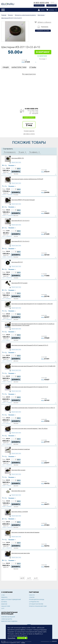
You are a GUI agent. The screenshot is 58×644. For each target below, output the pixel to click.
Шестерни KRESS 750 (18, 158)
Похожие (11, 165)
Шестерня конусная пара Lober (21, 553)
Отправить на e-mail (43, 31)
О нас (3, 595)
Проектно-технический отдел (38, 606)
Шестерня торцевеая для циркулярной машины (25, 532)
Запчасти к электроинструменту (25, 15)
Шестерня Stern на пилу (18, 491)
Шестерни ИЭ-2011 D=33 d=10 (11, 18)
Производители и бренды (37, 600)
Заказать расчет (52, 5)
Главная (4, 15)
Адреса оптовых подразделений (11, 600)
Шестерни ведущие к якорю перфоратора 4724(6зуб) (27, 179)
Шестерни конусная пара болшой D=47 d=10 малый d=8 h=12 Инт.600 (32, 304)
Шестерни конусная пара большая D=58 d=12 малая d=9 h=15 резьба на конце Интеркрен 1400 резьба (33, 324)
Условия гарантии (29, 131)
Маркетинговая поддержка (9, 621)
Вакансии (4, 604)
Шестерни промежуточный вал (21, 449)
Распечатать (45, 27)
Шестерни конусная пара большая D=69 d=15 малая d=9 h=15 (30, 345)
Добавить (16, 172)
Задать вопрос (29, 117)
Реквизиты (4, 597)
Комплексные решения (8, 617)
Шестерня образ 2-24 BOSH (20, 512)
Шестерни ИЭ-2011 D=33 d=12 (20, 241)
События (32, 597)
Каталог (10, 15)
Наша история (6, 606)
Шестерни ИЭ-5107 (17, 262)
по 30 (22, 578)
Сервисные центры (7, 619)
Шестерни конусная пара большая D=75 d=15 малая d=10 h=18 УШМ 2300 (33, 366)
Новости (32, 595)
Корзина (51, 10)
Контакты (4, 602)
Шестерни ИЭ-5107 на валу (19, 283)
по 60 (36, 578)
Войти (43, 10)
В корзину (43, 52)
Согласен (22, 638)
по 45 (29, 578)
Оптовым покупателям (36, 604)
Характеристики (16, 162)
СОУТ (3, 608)
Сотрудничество (34, 602)
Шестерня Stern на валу (18, 470)
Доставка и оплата (29, 134)
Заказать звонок (39, 5)
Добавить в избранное (44, 22)
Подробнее (11, 638)
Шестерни (41, 15)
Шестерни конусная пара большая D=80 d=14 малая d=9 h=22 (30, 387)
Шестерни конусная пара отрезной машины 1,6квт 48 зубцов (29, 428)
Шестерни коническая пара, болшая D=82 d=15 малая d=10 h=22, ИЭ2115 (33, 408)
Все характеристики (29, 74)
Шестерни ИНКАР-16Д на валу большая (23, 200)
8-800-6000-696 (41, 3)
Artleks (23, 643)
